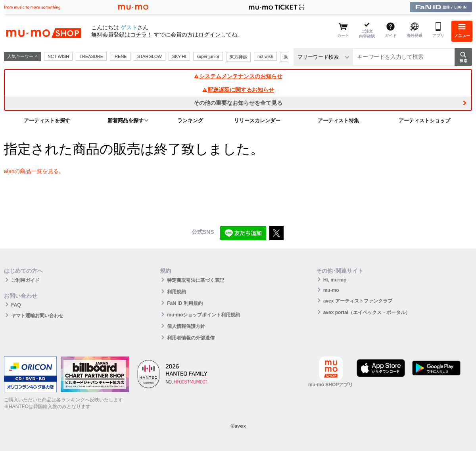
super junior (208, 56)
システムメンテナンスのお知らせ (238, 76)
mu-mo (331, 290)
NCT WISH (58, 56)
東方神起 (238, 57)
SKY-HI (179, 56)
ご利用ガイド (25, 280)
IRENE (120, 56)
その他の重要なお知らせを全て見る (238, 103)
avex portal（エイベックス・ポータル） (367, 312)
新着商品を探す (126, 120)
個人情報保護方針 (186, 326)
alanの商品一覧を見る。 (34, 171)
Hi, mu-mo (335, 280)
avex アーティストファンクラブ (358, 301)
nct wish (265, 56)
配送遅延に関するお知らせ (238, 90)
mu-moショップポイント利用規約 (203, 315)
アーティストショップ (424, 120)
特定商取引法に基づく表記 (196, 280)
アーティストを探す (47, 120)
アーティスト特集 (338, 120)
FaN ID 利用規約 (185, 303)
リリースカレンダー (257, 120)
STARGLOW (150, 56)
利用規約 (177, 292)
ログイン (209, 35)
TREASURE (91, 56)
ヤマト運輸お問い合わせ (37, 316)
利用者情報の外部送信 (191, 338)
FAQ (16, 305)
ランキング (190, 120)
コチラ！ (141, 35)
